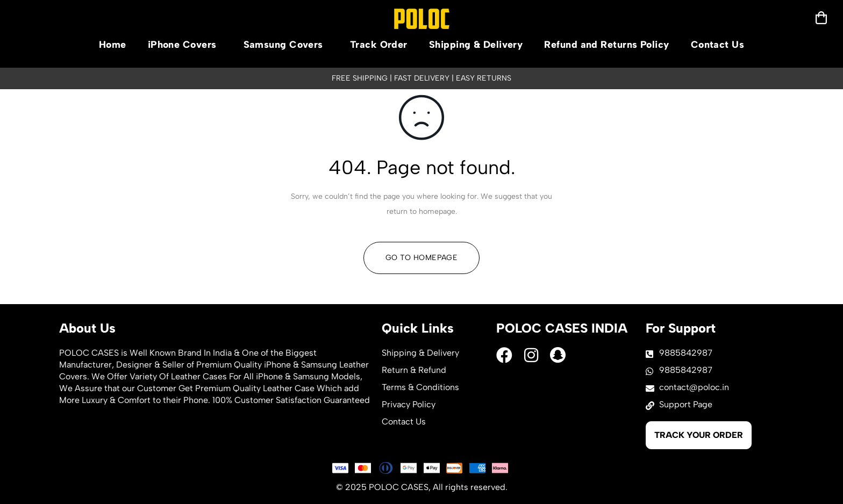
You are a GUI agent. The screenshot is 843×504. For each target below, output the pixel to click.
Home (113, 45)
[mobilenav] (821, 18)
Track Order (379, 45)
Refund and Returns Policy (606, 45)
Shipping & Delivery (476, 45)
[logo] (422, 19)
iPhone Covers (185, 45)
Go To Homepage (421, 258)
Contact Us (718, 45)
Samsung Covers (286, 45)
